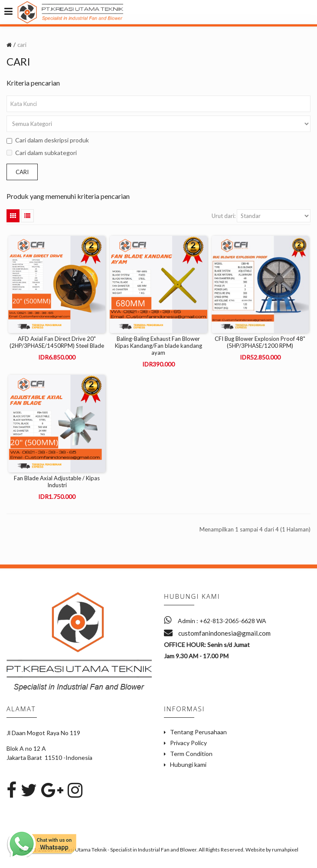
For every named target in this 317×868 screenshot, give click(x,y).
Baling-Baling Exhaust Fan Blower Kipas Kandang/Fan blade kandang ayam (158, 346)
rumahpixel (285, 850)
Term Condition (191, 754)
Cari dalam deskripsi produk (48, 140)
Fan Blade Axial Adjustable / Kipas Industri (57, 482)
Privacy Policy (188, 743)
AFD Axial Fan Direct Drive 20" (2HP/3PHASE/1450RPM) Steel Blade (57, 342)
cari (22, 45)
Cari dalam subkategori (42, 153)
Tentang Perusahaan (198, 732)
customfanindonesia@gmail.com (217, 633)
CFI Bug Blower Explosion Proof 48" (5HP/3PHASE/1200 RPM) (260, 342)
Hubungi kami (188, 764)
